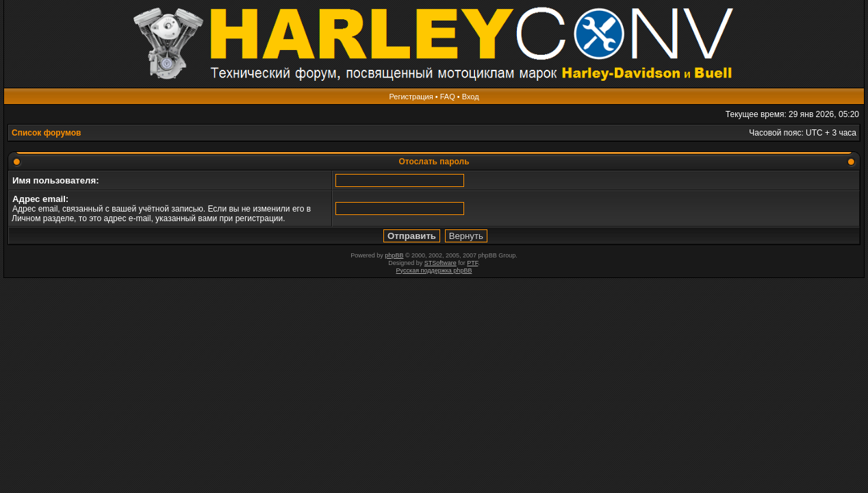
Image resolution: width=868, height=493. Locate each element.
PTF (472, 263)
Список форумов (46, 133)
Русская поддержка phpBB (434, 270)
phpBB (394, 255)
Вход (471, 97)
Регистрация (411, 97)
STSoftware (441, 263)
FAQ (448, 97)
